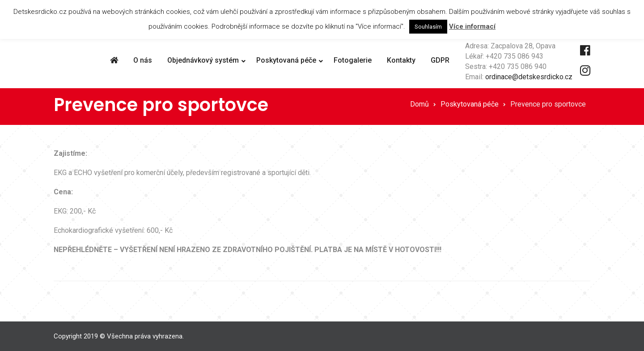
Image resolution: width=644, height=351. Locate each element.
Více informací (472, 26)
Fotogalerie (353, 60)
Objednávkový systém (203, 60)
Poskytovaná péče (286, 60)
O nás (143, 60)
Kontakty (401, 60)
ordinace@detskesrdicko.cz (529, 77)
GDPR (440, 60)
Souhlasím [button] (428, 27)
